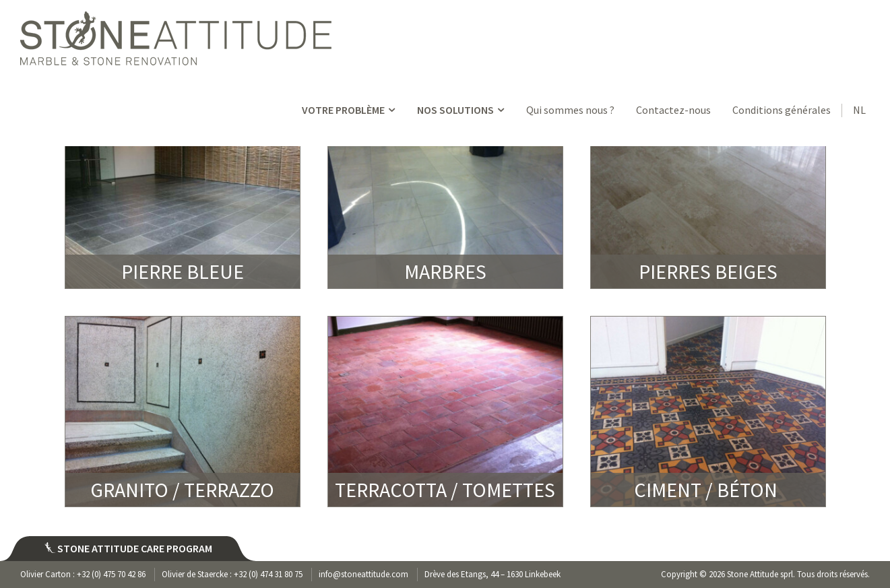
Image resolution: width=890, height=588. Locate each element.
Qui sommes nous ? (570, 110)
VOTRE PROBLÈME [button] (350, 110)
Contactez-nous (673, 110)
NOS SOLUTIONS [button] (462, 110)
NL (859, 110)
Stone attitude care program (128, 548)
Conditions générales (782, 110)
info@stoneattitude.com (363, 574)
